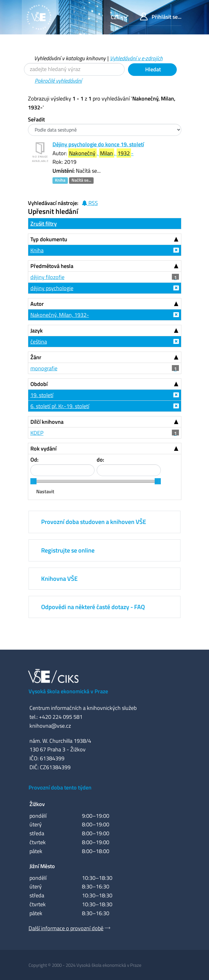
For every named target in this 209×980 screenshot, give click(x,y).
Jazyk (37, 331)
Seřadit (36, 119)
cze (116, 17)
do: (100, 460)
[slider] (33, 481)
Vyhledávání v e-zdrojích (136, 58)
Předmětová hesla (52, 266)
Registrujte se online (68, 550)
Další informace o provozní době (66, 928)
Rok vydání (43, 449)
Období (39, 384)
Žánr (36, 357)
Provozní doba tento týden (60, 787)
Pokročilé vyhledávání (58, 81)
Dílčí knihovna (47, 422)
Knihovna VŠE (59, 579)
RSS (90, 203)
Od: (34, 460)
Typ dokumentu (49, 239)
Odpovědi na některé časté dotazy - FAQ (93, 607)
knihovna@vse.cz (50, 726)
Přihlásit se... (161, 17)
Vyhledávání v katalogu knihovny (70, 58)
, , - (101, 153)
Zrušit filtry (44, 224)
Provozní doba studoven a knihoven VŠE (94, 522)
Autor (37, 304)
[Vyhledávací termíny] (74, 69)
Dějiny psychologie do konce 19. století (98, 144)
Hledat (152, 69)
